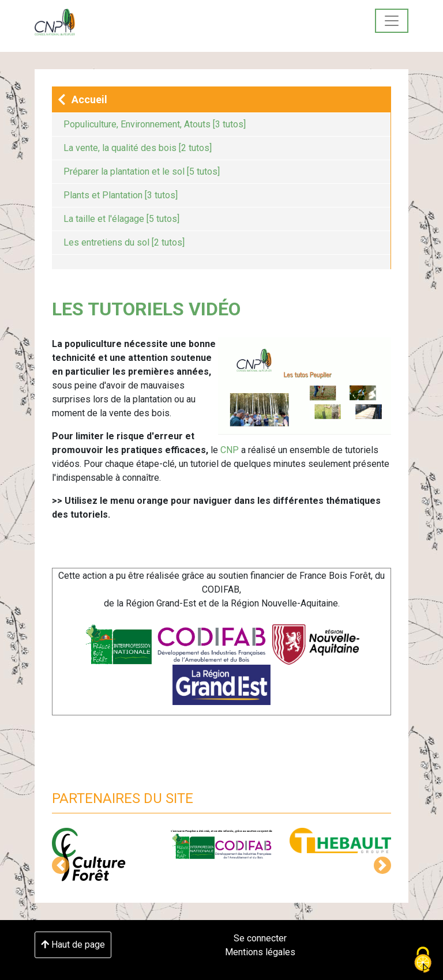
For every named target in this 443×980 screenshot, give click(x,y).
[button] (61, 865)
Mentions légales (260, 952)
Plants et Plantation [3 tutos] (121, 195)
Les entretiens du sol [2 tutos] (124, 242)
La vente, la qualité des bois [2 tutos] (138, 148)
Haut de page (73, 945)
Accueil (82, 100)
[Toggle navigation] (392, 21)
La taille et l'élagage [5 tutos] (121, 219)
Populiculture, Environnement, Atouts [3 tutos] (155, 124)
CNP (230, 450)
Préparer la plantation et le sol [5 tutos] (142, 171)
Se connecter (260, 938)
